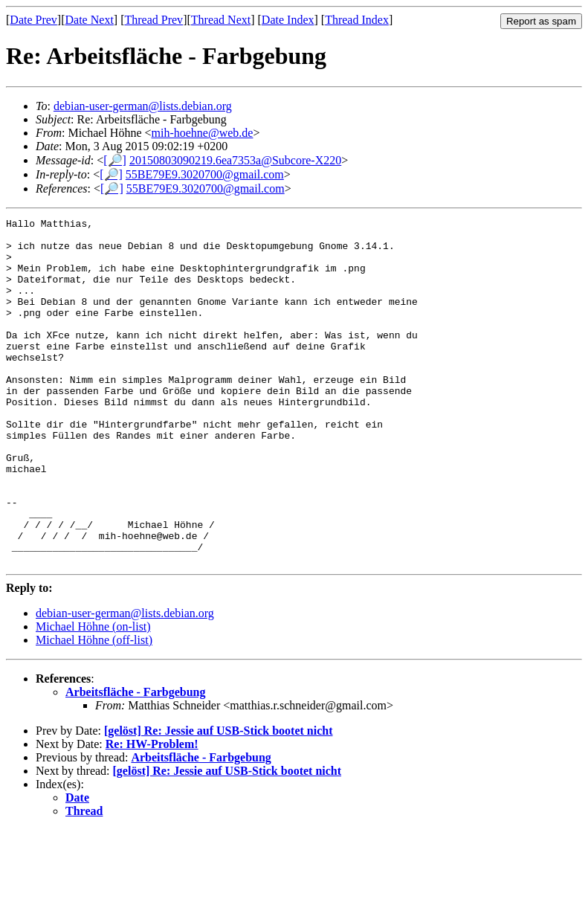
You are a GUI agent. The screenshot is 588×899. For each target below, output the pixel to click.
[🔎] (115, 160)
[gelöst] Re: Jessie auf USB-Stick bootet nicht (219, 800)
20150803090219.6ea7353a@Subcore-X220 (235, 160)
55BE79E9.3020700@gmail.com (205, 174)
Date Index (288, 20)
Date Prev (33, 20)
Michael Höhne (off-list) (94, 709)
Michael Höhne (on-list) (93, 696)
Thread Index (357, 20)
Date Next (90, 20)
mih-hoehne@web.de (203, 133)
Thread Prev (154, 20)
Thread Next (221, 20)
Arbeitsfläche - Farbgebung (135, 761)
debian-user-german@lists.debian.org (143, 106)
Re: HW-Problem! (152, 813)
